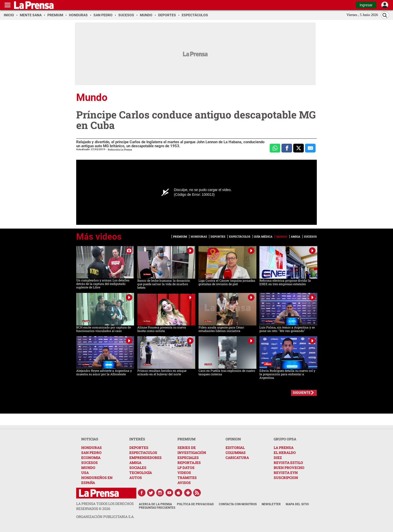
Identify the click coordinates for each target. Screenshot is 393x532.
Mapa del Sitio (297, 504)
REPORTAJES (189, 463)
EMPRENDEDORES (145, 458)
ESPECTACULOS (143, 453)
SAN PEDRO (91, 453)
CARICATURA (237, 458)
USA (85, 473)
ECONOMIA (91, 458)
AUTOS (136, 478)
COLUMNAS (236, 453)
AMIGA (135, 463)
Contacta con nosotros (238, 504)
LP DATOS (186, 468)
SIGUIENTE (302, 393)
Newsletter (271, 504)
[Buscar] (385, 15)
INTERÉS (137, 439)
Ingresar (366, 5)
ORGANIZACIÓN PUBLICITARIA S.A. (105, 517)
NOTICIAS (90, 439)
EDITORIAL (235, 448)
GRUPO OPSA (285, 439)
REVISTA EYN (286, 473)
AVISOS (184, 483)
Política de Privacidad (195, 504)
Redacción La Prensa (120, 150)
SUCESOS (89, 463)
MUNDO (88, 468)
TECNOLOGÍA (141, 473)
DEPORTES (139, 448)
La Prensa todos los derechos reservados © (105, 506)
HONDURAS (91, 448)
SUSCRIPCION (286, 478)
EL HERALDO (285, 453)
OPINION (233, 439)
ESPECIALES (188, 458)
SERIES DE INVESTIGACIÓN (192, 450)
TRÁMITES (187, 478)
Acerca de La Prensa (155, 504)
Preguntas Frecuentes (157, 508)
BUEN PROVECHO (289, 468)
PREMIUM (186, 439)
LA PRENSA (284, 448)
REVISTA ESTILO (288, 463)
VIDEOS (184, 473)
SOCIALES (138, 468)
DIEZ (278, 458)
